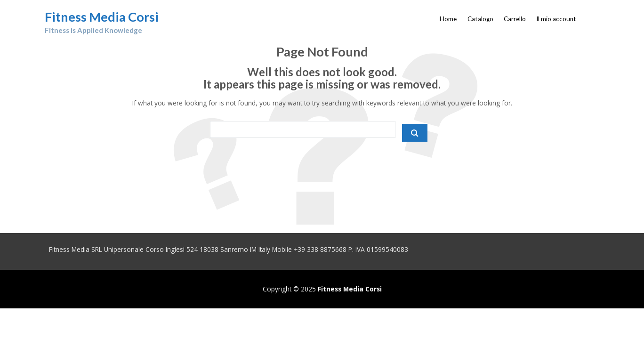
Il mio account (556, 19)
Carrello (515, 19)
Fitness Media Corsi (102, 17)
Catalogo (480, 19)
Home (448, 19)
